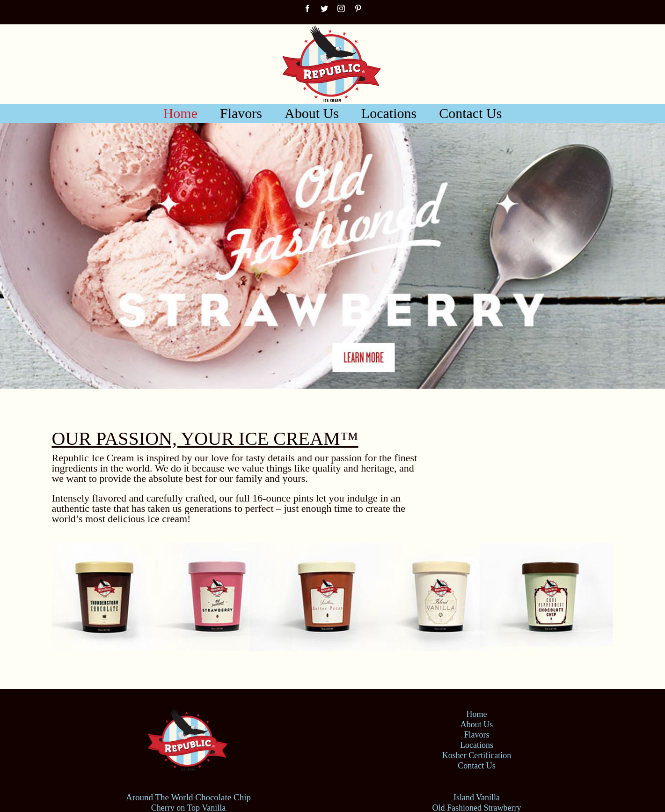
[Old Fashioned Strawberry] (332, 256)
